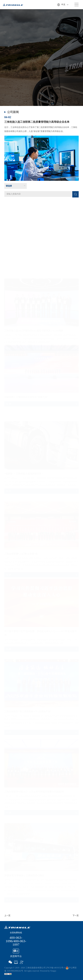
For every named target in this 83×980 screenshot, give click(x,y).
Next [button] (77, 148)
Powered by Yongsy (48, 971)
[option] (41, 148)
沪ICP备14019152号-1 (56, 968)
